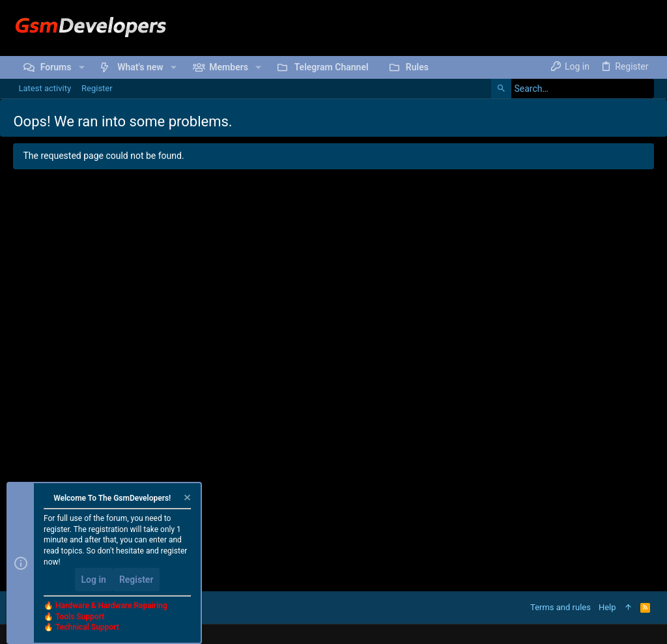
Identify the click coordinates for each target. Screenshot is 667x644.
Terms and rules (561, 607)
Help (607, 607)
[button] (81, 67)
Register (136, 580)
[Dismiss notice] (186, 499)
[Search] (573, 89)
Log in (94, 580)
